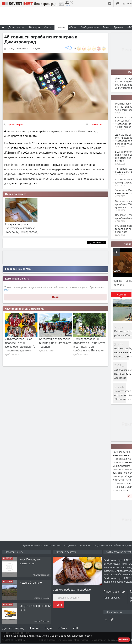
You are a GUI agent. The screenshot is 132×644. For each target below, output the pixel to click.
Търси (59, 605)
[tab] (121, 296)
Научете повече (83, 636)
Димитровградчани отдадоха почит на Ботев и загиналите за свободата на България (89, 345)
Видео (49, 628)
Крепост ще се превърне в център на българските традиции (55, 343)
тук (6, 290)
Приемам (124, 640)
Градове (119, 27)
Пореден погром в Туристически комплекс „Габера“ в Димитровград (21, 228)
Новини (61, 27)
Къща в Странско (31, 582)
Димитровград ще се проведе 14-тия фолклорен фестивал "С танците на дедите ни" (20, 345)
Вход (55, 297)
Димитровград (15, 124)
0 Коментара (97, 124)
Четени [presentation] (121, 294)
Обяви (63, 628)
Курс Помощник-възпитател (30, 561)
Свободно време (90, 27)
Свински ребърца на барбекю (72, 590)
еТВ (75, 628)
